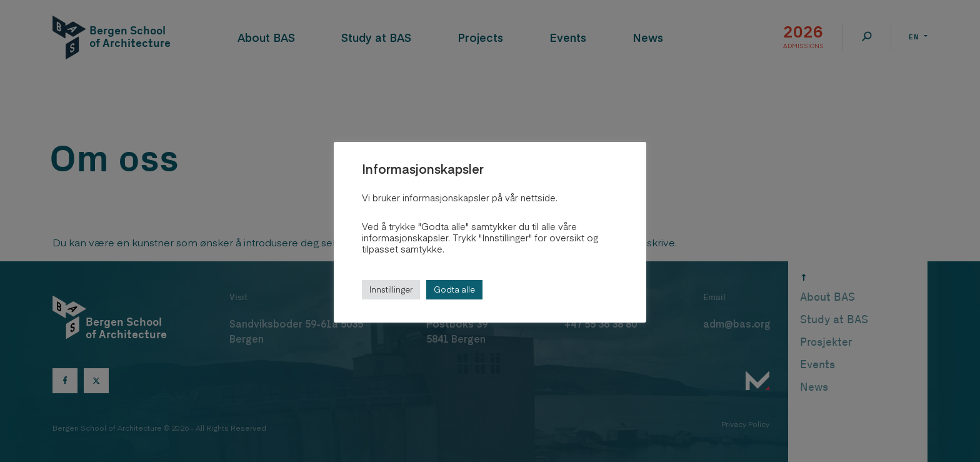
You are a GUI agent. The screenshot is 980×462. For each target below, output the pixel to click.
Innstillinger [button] (391, 289)
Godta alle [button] (454, 289)
